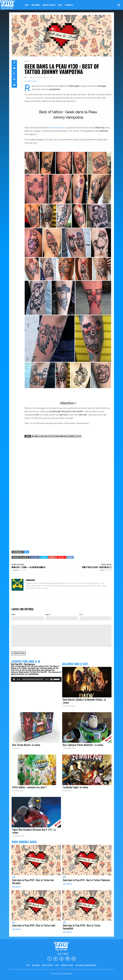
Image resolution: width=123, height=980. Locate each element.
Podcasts (69, 5)
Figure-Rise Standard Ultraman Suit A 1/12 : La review (34, 831)
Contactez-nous (67, 965)
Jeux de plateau (49, 5)
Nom (13, 614)
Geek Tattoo (49, 436)
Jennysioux (32, 81)
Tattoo (78, 436)
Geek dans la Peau (37, 436)
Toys (27, 5)
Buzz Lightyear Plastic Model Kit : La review (83, 745)
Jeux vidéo (36, 5)
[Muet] (51, 679)
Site (81, 614)
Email (48, 614)
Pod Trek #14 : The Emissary (23, 664)
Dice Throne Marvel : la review (26, 745)
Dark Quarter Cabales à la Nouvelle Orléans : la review (84, 701)
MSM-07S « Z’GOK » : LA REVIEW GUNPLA (28, 567)
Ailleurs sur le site (75, 664)
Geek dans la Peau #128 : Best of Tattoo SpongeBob (82, 927)
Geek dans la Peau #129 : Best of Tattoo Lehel (34, 925)
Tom (103, 570)
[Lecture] (14, 679)
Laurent (16, 570)
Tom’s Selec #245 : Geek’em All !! (97, 567)
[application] (36, 679)
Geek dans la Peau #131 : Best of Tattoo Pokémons (86, 880)
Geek (60, 5)
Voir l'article (17, 887)
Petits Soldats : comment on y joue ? (29, 787)
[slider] (33, 679)
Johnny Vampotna (58, 128)
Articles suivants (106, 564)
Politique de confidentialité (86, 965)
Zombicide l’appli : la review (75, 787)
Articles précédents (18, 564)
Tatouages (71, 436)
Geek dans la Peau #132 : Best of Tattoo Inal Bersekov (33, 881)
